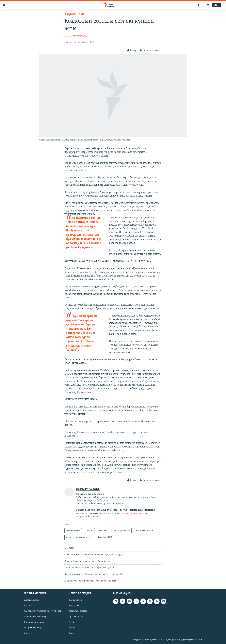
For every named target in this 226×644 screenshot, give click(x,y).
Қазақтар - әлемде (78, 611)
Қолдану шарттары (34, 622)
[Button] (132, 50)
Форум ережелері (33, 628)
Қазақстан (74, 606)
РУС (208, 5)
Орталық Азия (76, 617)
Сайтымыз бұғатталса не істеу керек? (43, 611)
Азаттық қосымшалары (36, 617)
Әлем (71, 633)
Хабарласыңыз (32, 600)
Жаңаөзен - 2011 (74, 15)
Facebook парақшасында (133, 513)
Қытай (72, 628)
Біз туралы (30, 606)
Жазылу (28, 633)
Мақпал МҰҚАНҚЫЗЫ (76, 36)
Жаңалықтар (75, 600)
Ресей (72, 622)
